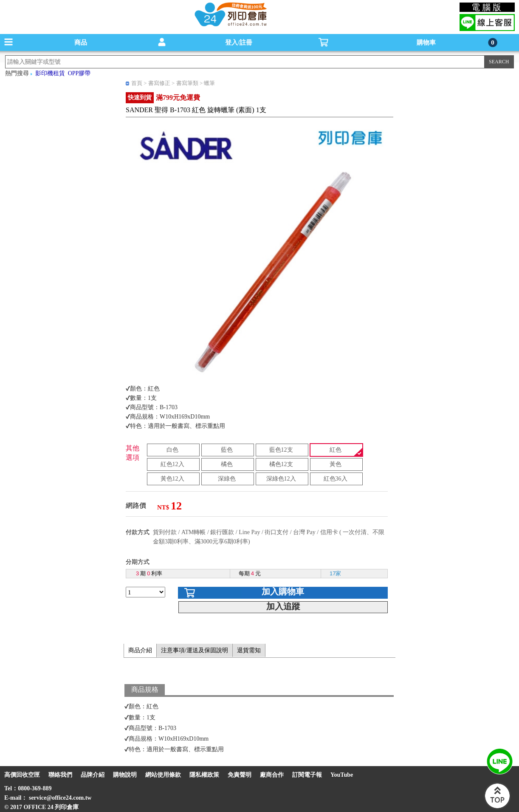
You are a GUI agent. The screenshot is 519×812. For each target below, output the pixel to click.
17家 (335, 573)
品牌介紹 (93, 775)
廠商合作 (272, 775)
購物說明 (125, 775)
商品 (81, 42)
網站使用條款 (163, 775)
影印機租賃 (50, 73)
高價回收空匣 (22, 775)
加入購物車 (283, 591)
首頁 (137, 83)
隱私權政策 (204, 775)
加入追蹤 (283, 606)
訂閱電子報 (307, 775)
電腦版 (487, 7)
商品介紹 (140, 650)
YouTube (342, 775)
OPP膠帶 (79, 73)
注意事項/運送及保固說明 (195, 650)
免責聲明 (240, 775)
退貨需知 (249, 650)
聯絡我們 (60, 775)
